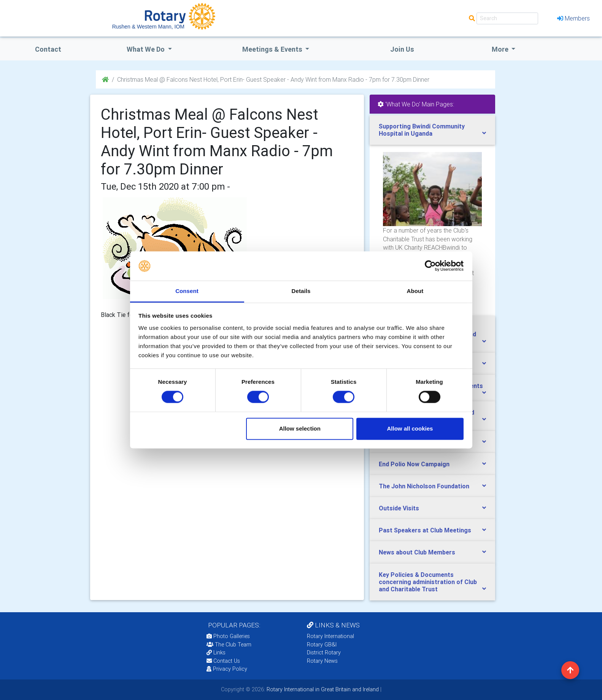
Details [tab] (301, 291)
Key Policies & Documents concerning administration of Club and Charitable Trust (428, 582)
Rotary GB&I (322, 645)
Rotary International (330, 636)
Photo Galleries (228, 636)
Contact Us (223, 661)
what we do (146, 49)
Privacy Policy (227, 669)
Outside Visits (399, 508)
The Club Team (229, 645)
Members (573, 18)
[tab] (432, 130)
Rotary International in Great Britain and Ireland (322, 689)
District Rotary (324, 652)
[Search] (507, 18)
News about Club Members (417, 552)
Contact (48, 49)
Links (216, 652)
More (501, 49)
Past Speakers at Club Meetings (425, 530)
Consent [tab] (187, 291)
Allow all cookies (410, 428)
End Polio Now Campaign (414, 464)
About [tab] (415, 291)
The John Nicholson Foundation (424, 486)
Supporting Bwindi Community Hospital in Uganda (422, 130)
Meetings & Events (273, 49)
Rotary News (322, 661)
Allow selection (300, 428)
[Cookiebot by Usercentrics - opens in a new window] (430, 266)
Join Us (402, 49)
